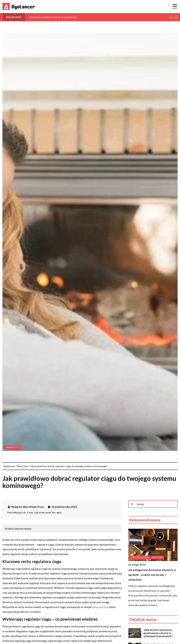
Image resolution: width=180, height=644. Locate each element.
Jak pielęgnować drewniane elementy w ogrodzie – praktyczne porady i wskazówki (152, 575)
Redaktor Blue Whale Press (28, 507)
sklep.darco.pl (100, 607)
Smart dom (12, 447)
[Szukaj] (132, 504)
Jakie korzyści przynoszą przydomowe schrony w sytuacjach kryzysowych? (158, 633)
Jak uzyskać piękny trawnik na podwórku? (53, 17)
